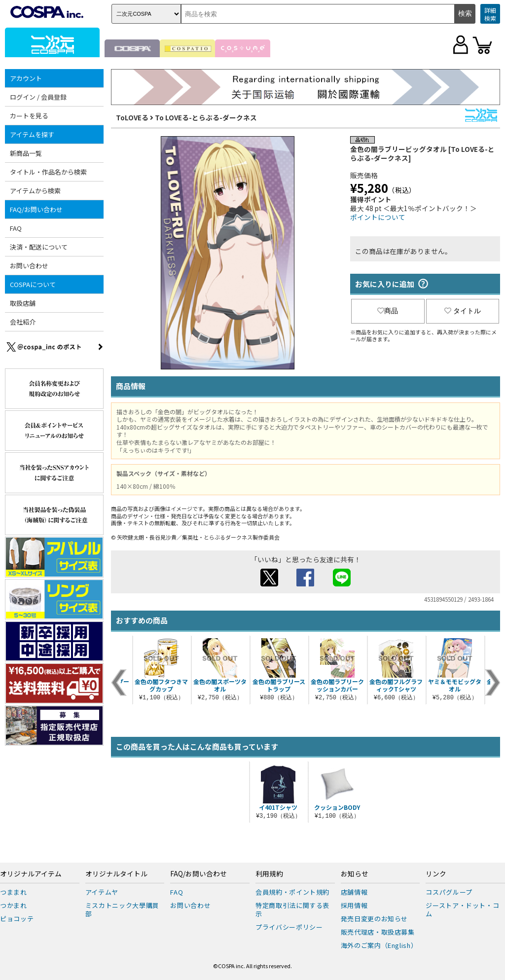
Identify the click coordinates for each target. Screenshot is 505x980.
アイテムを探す (32, 134)
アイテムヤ (102, 892)
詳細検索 (490, 14)
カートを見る (29, 116)
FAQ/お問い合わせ (36, 209)
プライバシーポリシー (289, 927)
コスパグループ (449, 892)
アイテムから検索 (35, 191)
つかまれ (14, 905)
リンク (436, 874)
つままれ (14, 892)
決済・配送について (39, 247)
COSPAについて (33, 284)
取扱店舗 (23, 303)
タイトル (463, 311)
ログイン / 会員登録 (38, 97)
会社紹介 (23, 322)
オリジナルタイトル (116, 874)
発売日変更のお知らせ (375, 919)
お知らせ (355, 874)
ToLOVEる (132, 117)
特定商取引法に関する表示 (292, 909)
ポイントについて (378, 217)
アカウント (26, 78)
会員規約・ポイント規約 (292, 892)
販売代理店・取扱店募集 (378, 932)
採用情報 (354, 905)
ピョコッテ (17, 919)
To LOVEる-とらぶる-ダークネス (206, 117)
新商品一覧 (26, 153)
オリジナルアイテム (31, 874)
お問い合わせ (29, 266)
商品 (388, 311)
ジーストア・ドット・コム (462, 909)
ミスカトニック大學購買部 (122, 909)
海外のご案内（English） (379, 945)
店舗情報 (354, 892)
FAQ (16, 228)
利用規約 (269, 874)
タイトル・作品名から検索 (48, 172)
